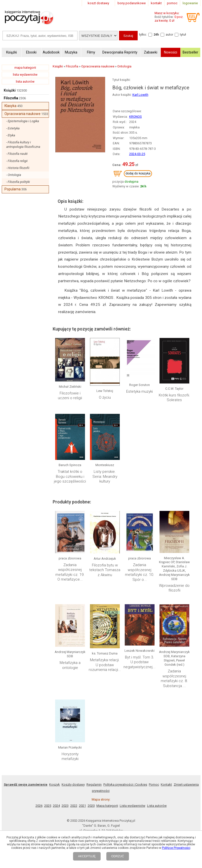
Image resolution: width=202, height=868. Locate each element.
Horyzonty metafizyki (70, 757)
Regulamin (94, 785)
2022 (74, 806)
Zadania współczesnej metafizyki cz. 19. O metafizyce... (70, 572)
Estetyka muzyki (140, 391)
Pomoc (154, 785)
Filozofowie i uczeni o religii (70, 396)
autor (169, 34)
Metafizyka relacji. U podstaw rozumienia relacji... (105, 665)
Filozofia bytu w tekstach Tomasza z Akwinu (105, 570)
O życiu (105, 397)
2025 (48, 806)
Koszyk (55, 785)
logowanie (190, 3)
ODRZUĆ (118, 856)
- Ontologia (14, 175)
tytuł (183, 34)
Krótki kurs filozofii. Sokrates (174, 398)
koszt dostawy (98, 3)
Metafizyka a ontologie (70, 665)
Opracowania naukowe (22, 114)
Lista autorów (157, 806)
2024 (56, 806)
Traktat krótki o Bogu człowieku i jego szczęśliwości (70, 476)
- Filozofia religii (17, 161)
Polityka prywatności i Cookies (125, 785)
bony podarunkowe (132, 3)
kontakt (156, 3)
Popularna (13, 189)
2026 (39, 806)
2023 (65, 806)
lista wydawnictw (25, 75)
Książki (10, 90)
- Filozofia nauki (17, 154)
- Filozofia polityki (18, 182)
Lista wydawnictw (133, 806)
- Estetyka (13, 128)
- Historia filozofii (18, 168)
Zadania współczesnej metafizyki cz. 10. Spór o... (140, 572)
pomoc (172, 3)
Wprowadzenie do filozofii (174, 588)
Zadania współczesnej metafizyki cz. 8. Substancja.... (174, 678)
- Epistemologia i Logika (23, 121)
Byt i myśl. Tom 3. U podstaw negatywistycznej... (140, 662)
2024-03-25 (137, 154)
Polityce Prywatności (176, 848)
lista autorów (25, 81)
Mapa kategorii (107, 806)
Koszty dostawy (73, 785)
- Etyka (11, 135)
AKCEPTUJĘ (87, 856)
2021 (82, 806)
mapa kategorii (25, 68)
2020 (91, 806)
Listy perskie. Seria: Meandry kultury (105, 476)
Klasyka (10, 106)
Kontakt (166, 785)
